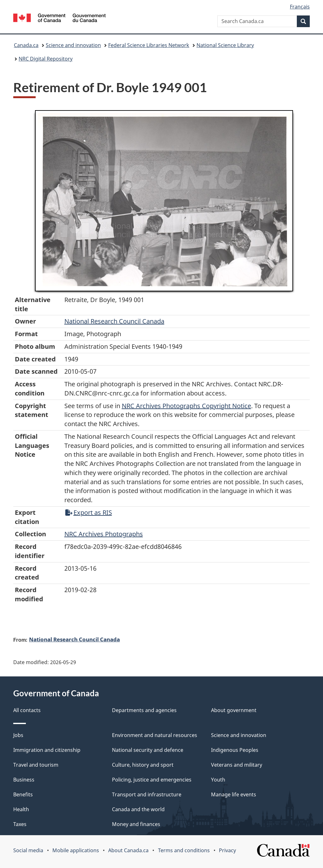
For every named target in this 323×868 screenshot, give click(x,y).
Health (21, 809)
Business (24, 780)
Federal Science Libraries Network (149, 45)
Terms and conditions (184, 850)
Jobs (18, 735)
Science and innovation (73, 45)
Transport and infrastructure (147, 794)
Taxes (20, 824)
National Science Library (225, 45)
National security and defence (148, 750)
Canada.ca (26, 45)
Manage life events (234, 794)
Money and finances (136, 824)
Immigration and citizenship (47, 750)
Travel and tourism (36, 765)
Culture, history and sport (143, 765)
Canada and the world (138, 809)
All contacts (27, 710)
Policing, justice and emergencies (152, 780)
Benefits (23, 794)
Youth (218, 780)
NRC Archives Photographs (104, 534)
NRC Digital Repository (46, 59)
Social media (28, 850)
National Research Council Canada (114, 321)
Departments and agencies (144, 710)
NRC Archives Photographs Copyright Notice (186, 406)
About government (234, 710)
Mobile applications (76, 850)
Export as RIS (89, 512)
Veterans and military (237, 765)
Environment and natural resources (155, 735)
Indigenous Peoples (235, 750)
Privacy (227, 850)
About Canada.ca (128, 850)
